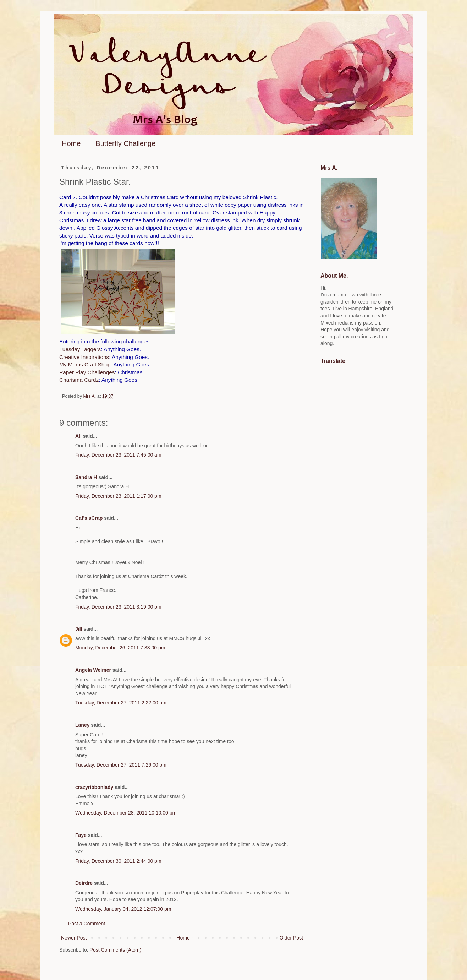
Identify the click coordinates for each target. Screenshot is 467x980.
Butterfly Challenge (125, 143)
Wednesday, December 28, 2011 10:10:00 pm (126, 813)
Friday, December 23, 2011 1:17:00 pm (118, 496)
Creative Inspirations (84, 357)
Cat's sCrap (89, 518)
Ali (78, 436)
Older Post (291, 938)
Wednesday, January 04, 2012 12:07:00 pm (123, 909)
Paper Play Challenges (87, 372)
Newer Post (74, 938)
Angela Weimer (93, 670)
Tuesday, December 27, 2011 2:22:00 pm (121, 703)
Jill (79, 629)
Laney (82, 725)
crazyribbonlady (94, 787)
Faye (81, 835)
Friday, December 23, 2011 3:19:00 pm (118, 607)
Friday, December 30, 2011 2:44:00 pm (118, 861)
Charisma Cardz (79, 380)
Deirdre (84, 883)
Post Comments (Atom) (116, 950)
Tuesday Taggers (80, 349)
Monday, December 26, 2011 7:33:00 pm (120, 648)
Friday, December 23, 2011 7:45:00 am (118, 455)
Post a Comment (87, 924)
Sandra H (86, 477)
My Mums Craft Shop (85, 364)
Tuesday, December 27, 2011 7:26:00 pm (121, 765)
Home (71, 143)
